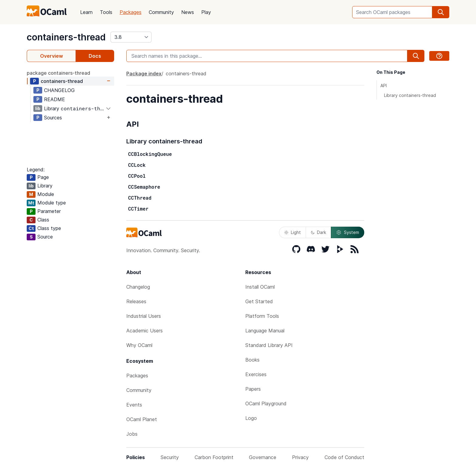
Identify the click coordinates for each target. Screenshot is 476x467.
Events (134, 405)
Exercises (256, 374)
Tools (106, 12)
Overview (51, 56)
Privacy (300, 457)
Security (170, 457)
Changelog (138, 287)
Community (161, 12)
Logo (251, 418)
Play (206, 12)
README (54, 99)
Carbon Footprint (214, 457)
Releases (136, 301)
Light (292, 232)
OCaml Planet (142, 419)
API (384, 86)
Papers (253, 389)
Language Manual (265, 331)
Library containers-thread (410, 95)
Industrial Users (144, 316)
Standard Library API (269, 345)
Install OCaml (260, 287)
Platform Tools (262, 316)
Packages (131, 12)
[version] (131, 37)
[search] (441, 12)
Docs (95, 56)
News (188, 12)
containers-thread (66, 37)
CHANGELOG (59, 90)
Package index (144, 74)
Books (252, 360)
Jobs (132, 434)
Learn (86, 12)
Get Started (259, 301)
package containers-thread (58, 73)
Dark (318, 232)
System (348, 232)
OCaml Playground (266, 403)
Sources (53, 118)
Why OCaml (139, 345)
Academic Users (144, 331)
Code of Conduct (344, 457)
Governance (263, 457)
